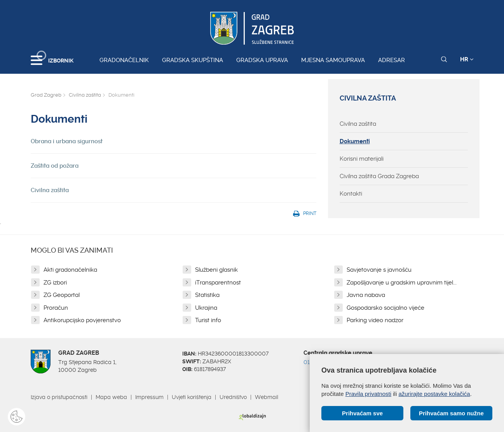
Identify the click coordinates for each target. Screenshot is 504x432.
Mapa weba (111, 397)
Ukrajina (206, 308)
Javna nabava (366, 295)
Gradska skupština (193, 60)
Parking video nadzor (375, 320)
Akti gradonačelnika (70, 270)
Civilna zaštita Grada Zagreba (379, 176)
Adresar (392, 60)
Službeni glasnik (216, 270)
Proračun (56, 308)
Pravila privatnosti (368, 394)
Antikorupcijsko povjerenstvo (82, 320)
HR (467, 59)
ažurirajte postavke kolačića (434, 394)
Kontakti (351, 194)
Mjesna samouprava (333, 60)
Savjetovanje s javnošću (379, 270)
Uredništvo (233, 397)
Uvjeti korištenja (192, 397)
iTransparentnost (218, 283)
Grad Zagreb (46, 95)
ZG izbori (55, 283)
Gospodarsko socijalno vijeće (385, 308)
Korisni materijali (362, 159)
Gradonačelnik (124, 60)
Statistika (207, 295)
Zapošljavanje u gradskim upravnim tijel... (402, 283)
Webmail (267, 397)
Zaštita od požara (55, 166)
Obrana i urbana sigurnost (67, 141)
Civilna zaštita (85, 95)
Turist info (208, 320)
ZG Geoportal (62, 295)
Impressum (149, 397)
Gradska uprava (262, 60)
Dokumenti (355, 141)
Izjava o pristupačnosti (59, 397)
